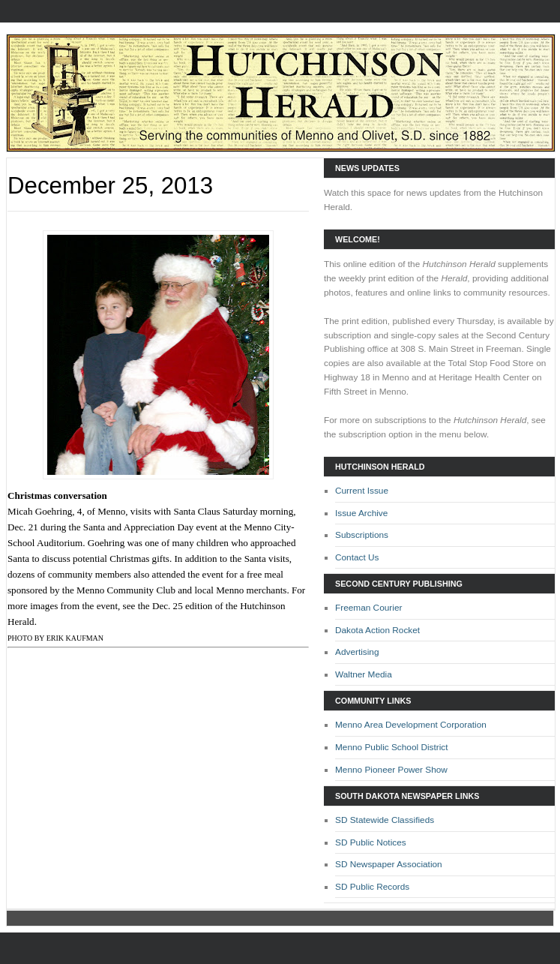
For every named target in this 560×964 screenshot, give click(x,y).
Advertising (357, 652)
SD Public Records (372, 887)
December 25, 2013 (110, 186)
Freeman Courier (368, 608)
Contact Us (357, 557)
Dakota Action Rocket (377, 630)
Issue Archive (361, 513)
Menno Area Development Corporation (411, 725)
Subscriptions (362, 535)
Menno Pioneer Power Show (391, 770)
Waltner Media (364, 674)
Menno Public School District (392, 747)
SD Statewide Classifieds (385, 820)
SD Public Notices (371, 842)
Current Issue (362, 491)
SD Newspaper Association (389, 864)
